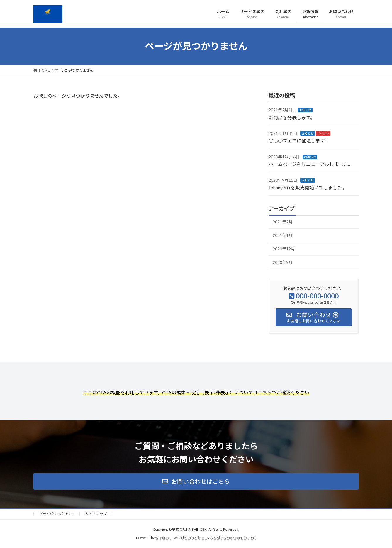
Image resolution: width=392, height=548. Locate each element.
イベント (323, 133)
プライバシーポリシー (57, 514)
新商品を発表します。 (292, 117)
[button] (196, 481)
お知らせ (305, 110)
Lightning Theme (194, 538)
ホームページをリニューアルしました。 (311, 164)
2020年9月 (283, 262)
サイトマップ (96, 514)
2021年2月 (283, 222)
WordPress (164, 538)
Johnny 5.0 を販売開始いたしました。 (308, 188)
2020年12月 (284, 249)
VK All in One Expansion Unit (234, 538)
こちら (265, 392)
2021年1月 (283, 235)
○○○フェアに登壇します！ (299, 141)
